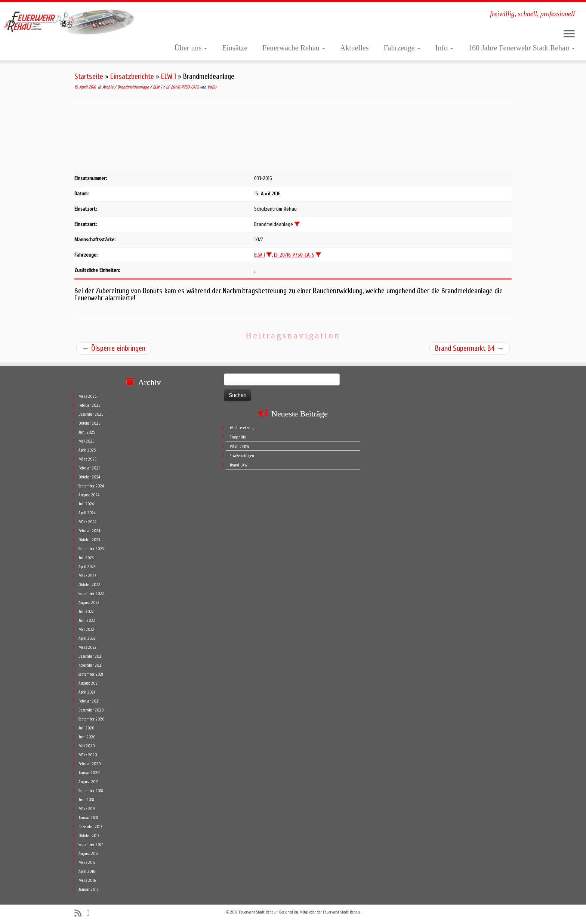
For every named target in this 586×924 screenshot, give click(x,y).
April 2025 (87, 450)
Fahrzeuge (402, 48)
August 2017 (89, 854)
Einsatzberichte (132, 76)
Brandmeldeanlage (134, 87)
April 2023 (87, 567)
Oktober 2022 (89, 585)
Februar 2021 (89, 701)
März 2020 (88, 755)
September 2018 (91, 791)
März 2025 (87, 459)
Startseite (89, 76)
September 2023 (91, 549)
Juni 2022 (87, 621)
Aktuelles (354, 48)
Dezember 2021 (90, 656)
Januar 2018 (88, 818)
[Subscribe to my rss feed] (80, 913)
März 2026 (87, 396)
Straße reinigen (242, 456)
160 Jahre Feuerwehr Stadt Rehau (522, 48)
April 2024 (87, 513)
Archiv (108, 87)
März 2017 (87, 863)
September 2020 (92, 719)
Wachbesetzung (242, 428)
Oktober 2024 (89, 477)
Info (444, 48)
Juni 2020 (87, 737)
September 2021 (91, 674)
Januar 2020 (89, 773)
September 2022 (91, 594)
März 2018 (87, 809)
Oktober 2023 (89, 540)
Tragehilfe (238, 437)
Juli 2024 (86, 504)
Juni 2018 (86, 800)
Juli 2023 (86, 558)
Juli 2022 (86, 612)
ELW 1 (169, 76)
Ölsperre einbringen (114, 348)
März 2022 (87, 647)
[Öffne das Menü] (569, 34)
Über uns (191, 48)
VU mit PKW (240, 447)
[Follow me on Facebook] (90, 913)
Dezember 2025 (91, 414)
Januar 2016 (88, 889)
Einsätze (235, 48)
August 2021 (89, 683)
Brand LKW (239, 465)
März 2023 (87, 576)
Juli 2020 (87, 728)
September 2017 (91, 845)
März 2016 (87, 880)
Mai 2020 (87, 746)
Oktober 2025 (89, 423)
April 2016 (87, 872)
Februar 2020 (90, 764)
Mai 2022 (86, 630)
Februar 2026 (89, 405)
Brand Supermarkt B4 (470, 348)
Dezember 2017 (90, 827)
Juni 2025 (87, 432)
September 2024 (91, 486)
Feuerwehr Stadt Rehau (257, 912)
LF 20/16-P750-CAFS (183, 87)
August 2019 (89, 782)
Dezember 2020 (91, 710)
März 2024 (87, 522)
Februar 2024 (89, 531)
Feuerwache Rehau (294, 48)
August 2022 (89, 603)
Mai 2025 (86, 441)
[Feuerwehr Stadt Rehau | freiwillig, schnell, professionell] (68, 21)
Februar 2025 (89, 468)
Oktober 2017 (89, 836)
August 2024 (89, 495)
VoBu (212, 87)
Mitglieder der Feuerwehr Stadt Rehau (330, 912)
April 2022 (87, 638)
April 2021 (87, 692)
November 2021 (90, 665)
